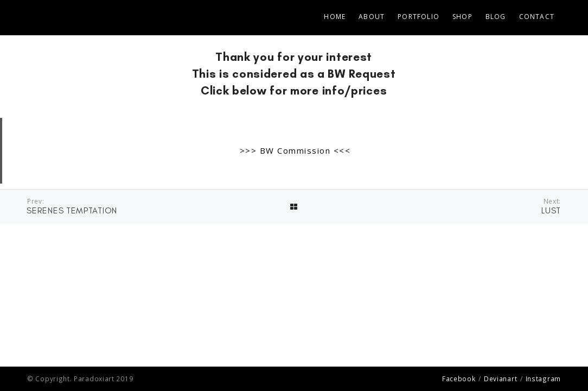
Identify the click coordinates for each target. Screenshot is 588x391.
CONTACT (537, 17)
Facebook (459, 379)
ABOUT (372, 17)
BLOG (496, 17)
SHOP (462, 17)
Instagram (543, 379)
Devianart (500, 379)
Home (335, 17)
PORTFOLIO (418, 17)
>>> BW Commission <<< (295, 150)
